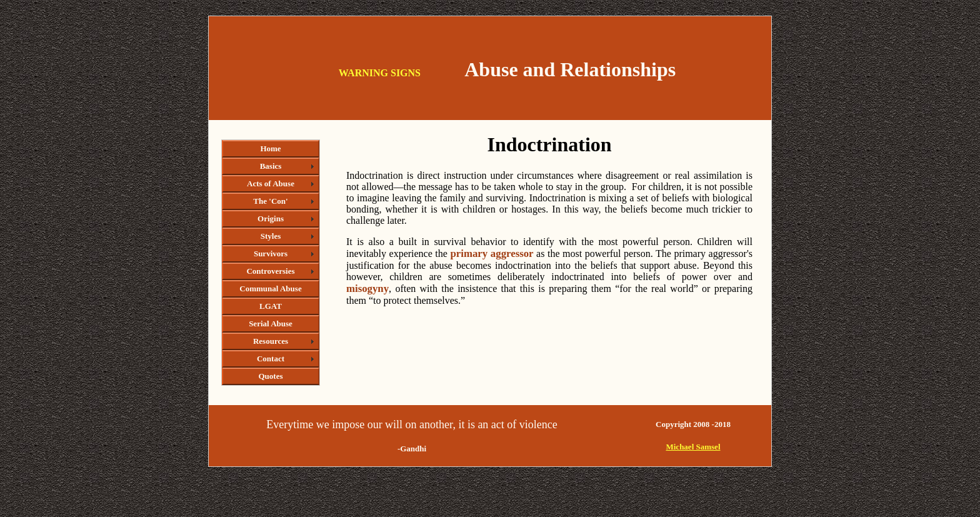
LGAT (271, 306)
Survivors (271, 253)
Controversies (270, 271)
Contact (271, 359)
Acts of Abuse (271, 183)
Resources (271, 341)
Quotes (271, 376)
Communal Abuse (270, 289)
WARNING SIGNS (380, 73)
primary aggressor (492, 253)
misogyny (367, 289)
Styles (271, 236)
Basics (271, 166)
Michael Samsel (693, 447)
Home (270, 148)
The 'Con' (270, 201)
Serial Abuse (271, 324)
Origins (271, 218)
